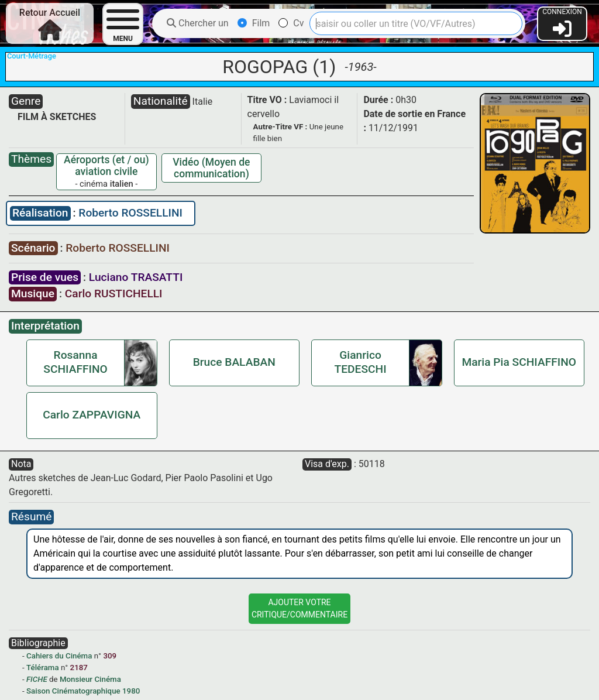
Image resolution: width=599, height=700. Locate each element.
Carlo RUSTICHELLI (114, 294)
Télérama (43, 668)
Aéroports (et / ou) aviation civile (106, 166)
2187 (79, 668)
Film (254, 23)
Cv (291, 23)
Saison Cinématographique (73, 691)
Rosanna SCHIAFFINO (75, 362)
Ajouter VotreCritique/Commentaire (299, 608)
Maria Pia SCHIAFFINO (519, 362)
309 (110, 656)
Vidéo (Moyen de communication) (211, 168)
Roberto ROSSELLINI (130, 213)
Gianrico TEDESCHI (361, 362)
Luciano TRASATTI (136, 277)
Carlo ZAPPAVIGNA (92, 415)
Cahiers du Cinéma (59, 656)
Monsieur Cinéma (90, 679)
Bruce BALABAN (234, 362)
